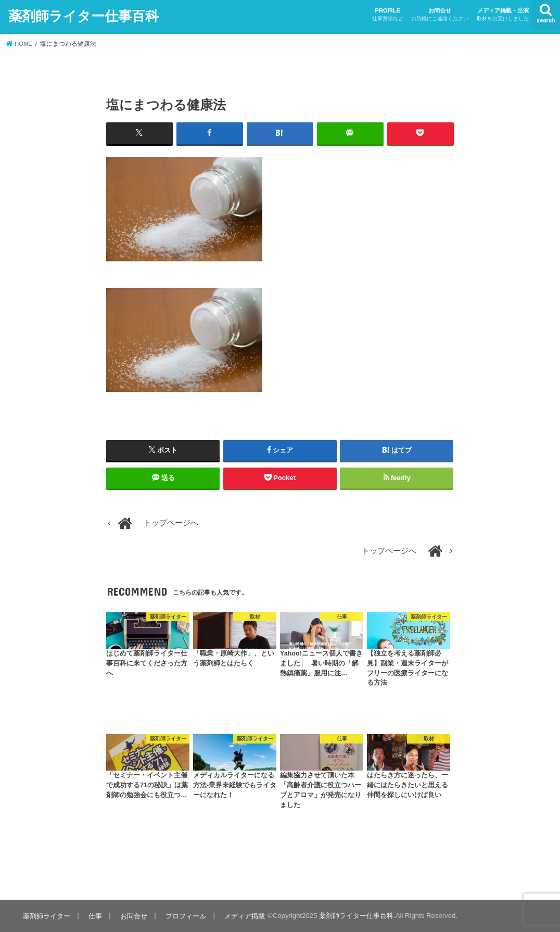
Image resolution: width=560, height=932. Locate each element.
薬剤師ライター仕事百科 (84, 15)
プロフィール (184, 916)
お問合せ (440, 15)
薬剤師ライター (46, 916)
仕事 (94, 916)
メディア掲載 (242, 916)
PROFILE (388, 15)
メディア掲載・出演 (503, 15)
